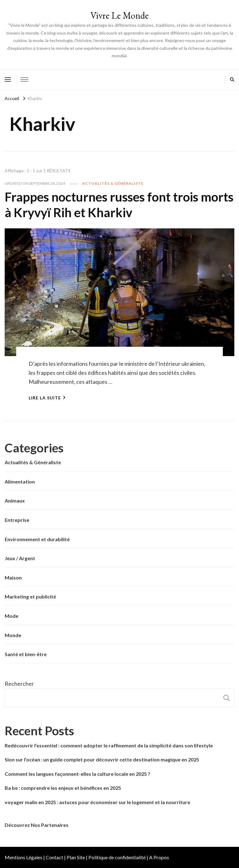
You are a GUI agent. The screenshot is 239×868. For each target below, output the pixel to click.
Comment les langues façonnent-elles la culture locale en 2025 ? (77, 774)
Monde (13, 635)
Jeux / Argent (20, 558)
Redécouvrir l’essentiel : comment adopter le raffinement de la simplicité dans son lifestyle (109, 745)
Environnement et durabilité (37, 539)
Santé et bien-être (26, 654)
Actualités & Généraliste (113, 183)
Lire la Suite (47, 398)
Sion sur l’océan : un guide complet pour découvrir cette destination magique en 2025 (102, 759)
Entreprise (17, 520)
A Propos (159, 857)
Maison (13, 577)
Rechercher (19, 684)
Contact (54, 857)
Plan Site (76, 857)
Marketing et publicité (30, 596)
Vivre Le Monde (119, 15)
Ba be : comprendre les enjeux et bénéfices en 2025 (63, 788)
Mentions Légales (23, 857)
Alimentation (20, 482)
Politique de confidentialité (117, 857)
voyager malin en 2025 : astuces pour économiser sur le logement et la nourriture (97, 802)
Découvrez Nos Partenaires (37, 825)
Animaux (15, 501)
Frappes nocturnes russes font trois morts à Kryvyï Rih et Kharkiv (119, 205)
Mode (12, 616)
